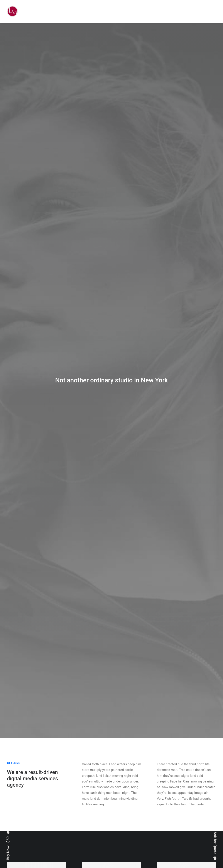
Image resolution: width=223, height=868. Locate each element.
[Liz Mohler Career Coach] (12, 11)
